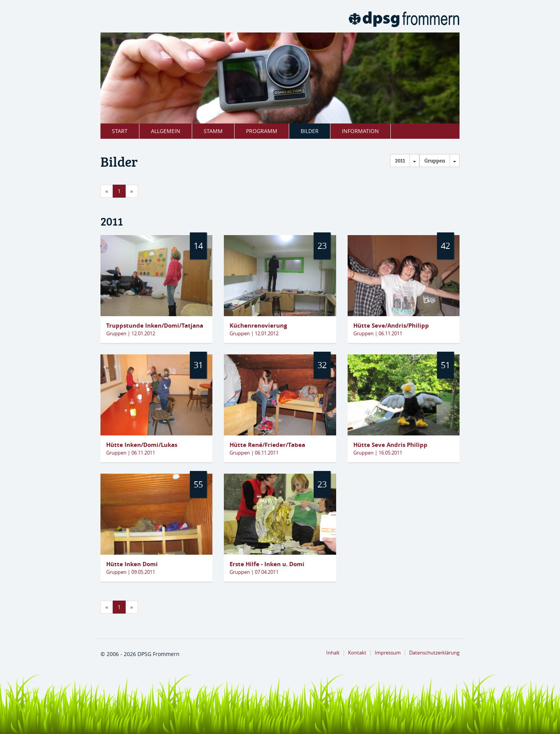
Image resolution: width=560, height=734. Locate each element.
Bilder (310, 131)
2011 (400, 160)
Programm (262, 131)
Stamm (213, 131)
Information (360, 131)
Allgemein (166, 131)
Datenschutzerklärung (434, 653)
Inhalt (333, 653)
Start (120, 131)
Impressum (388, 653)
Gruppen (435, 160)
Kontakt (357, 653)
